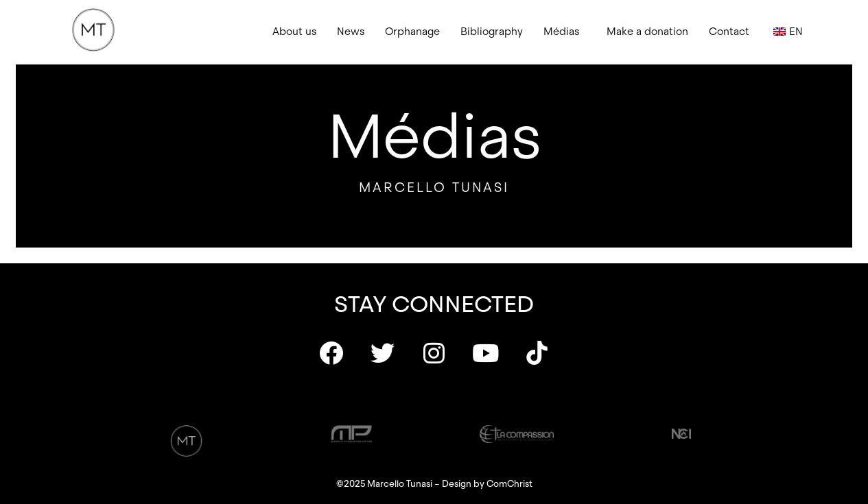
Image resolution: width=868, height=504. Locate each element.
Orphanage (412, 32)
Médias (561, 32)
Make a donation (647, 32)
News (351, 32)
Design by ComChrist (487, 484)
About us (294, 32)
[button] (565, 32)
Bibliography (492, 32)
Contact (729, 32)
